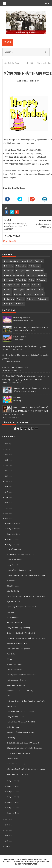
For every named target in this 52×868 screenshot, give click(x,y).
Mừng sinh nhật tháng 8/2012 (17, 774)
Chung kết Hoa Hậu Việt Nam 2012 (19, 570)
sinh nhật (35, 81)
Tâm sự (8, 290)
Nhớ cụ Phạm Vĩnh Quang (15, 275)
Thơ (32, 280)
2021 (6, 471)
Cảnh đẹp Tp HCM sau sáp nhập (15, 367)
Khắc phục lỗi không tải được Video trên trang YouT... (26, 701)
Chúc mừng (35, 266)
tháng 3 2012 (12, 802)
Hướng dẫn (39, 271)
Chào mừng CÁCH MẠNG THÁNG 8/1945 (21, 633)
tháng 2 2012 (12, 808)
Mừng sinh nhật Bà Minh (16, 717)
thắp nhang (10, 299)
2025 (6, 449)
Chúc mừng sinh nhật (22, 318)
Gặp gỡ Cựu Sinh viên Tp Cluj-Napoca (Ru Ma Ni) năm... (26, 596)
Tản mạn (32, 290)
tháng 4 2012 (12, 797)
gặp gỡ (18, 294)
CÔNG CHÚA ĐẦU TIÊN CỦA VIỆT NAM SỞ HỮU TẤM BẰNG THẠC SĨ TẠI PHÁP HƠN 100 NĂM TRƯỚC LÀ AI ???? (25, 411)
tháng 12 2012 (12, 523)
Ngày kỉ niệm (12, 706)
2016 (6, 497)
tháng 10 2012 (12, 534)
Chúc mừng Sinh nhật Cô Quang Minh (20, 711)
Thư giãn (42, 280)
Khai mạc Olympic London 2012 (43, 225)
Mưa (9, 696)
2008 (6, 836)
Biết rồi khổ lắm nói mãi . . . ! (17, 622)
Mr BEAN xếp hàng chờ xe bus (18, 643)
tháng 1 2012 (12, 813)
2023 (6, 460)
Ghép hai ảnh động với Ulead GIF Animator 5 (23, 743)
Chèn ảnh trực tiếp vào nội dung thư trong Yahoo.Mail (26, 575)
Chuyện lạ (9, 266)
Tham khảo (22, 280)
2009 (6, 830)
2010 (6, 825)
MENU (47, 3)
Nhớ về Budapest (13, 617)
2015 (6, 503)
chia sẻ (8, 294)
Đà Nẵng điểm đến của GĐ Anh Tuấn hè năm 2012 (25, 748)
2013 (6, 513)
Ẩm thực (20, 304)
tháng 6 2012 (12, 786)
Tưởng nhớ (20, 290)
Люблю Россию (20, 337)
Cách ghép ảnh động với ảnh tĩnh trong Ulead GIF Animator (15, 226)
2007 (6, 841)
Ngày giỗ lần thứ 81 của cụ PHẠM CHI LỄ (21, 722)
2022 (6, 465)
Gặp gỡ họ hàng (24, 271)
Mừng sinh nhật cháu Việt (16, 685)
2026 (6, 444)
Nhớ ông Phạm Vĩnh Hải (38, 275)
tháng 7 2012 (12, 781)
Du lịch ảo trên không (15, 549)
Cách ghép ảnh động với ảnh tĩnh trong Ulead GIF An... (26, 769)
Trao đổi (37, 285)
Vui (42, 290)
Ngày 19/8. (11, 612)
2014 (6, 508)
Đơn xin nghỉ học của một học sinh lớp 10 (22, 607)
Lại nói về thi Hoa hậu (15, 560)
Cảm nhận (9, 271)
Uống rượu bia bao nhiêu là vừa (19, 753)
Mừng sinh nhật (13, 565)
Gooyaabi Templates (27, 864)
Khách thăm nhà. (13, 727)
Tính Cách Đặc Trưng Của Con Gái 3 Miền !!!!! (31, 388)
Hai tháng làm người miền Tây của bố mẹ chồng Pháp (24, 346)
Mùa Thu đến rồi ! (13, 591)
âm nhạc (32, 299)
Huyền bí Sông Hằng (14, 664)
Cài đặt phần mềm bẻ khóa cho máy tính (21, 675)
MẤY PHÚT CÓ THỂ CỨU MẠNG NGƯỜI (20, 732)
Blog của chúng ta (12, 261)
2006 (6, 846)
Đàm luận (44, 299)
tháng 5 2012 (12, 792)
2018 (6, 487)
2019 (6, 481)
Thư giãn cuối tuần (12, 285)
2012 (6, 519)
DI (6, 208)
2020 (6, 476)
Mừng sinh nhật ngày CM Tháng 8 (19, 628)
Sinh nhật (17, 398)
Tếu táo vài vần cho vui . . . (16, 670)
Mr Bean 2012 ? (12, 759)
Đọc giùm (9, 304)
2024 (6, 455)
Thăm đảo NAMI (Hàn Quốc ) (17, 680)
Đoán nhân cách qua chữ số (17, 764)
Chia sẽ (40, 261)
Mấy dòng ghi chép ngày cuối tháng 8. (20, 554)
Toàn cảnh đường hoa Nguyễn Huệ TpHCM (31, 327)
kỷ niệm (29, 294)
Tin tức (26, 285)
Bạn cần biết (28, 261)
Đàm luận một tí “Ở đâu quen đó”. (19, 649)
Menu (8, 42)
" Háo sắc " (11, 581)
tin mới (21, 299)
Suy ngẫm (9, 280)
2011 (6, 819)
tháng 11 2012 (12, 529)
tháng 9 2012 (12, 539)
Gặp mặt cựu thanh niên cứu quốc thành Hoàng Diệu (26, 638)
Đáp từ (9, 659)
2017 (6, 492)
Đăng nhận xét (9, 241)
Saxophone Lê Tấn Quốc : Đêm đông (20, 691)
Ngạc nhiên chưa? (13, 602)
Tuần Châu (11, 654)
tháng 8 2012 (12, 545)
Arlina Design (30, 862)
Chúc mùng (22, 266)
